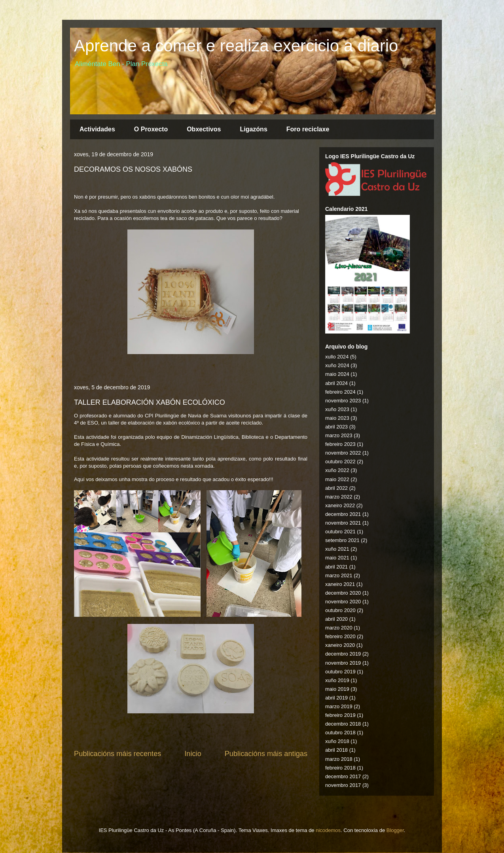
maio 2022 (337, 479)
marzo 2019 (339, 706)
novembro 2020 (343, 602)
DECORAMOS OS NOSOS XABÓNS (133, 169)
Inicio (193, 754)
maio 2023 (337, 418)
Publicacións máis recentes (117, 754)
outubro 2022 (340, 462)
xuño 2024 (337, 365)
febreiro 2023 (340, 444)
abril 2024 (336, 383)
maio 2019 (337, 689)
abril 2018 (336, 750)
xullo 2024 (337, 357)
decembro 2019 (343, 654)
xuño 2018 (337, 741)
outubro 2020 (340, 610)
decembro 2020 (343, 593)
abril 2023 (336, 427)
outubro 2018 (340, 733)
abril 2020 (336, 619)
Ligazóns (253, 129)
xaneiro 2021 (340, 584)
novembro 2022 (343, 453)
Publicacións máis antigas (266, 754)
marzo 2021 (339, 575)
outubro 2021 (340, 532)
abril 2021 (336, 567)
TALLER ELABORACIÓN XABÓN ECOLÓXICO (150, 402)
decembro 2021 (343, 514)
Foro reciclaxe (308, 129)
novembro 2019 (343, 663)
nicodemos (328, 830)
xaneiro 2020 (340, 645)
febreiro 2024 (340, 392)
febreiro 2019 (340, 715)
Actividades (97, 129)
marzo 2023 (339, 435)
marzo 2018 (339, 759)
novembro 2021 (343, 523)
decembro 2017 (343, 776)
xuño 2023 (337, 409)
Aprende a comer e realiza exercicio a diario (236, 46)
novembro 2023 (343, 401)
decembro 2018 (343, 724)
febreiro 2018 (340, 768)
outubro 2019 (340, 672)
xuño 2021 (337, 549)
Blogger (395, 830)
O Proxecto (151, 129)
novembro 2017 (343, 785)
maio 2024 (337, 374)
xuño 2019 (337, 680)
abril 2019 (336, 698)
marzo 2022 (339, 497)
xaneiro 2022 (340, 505)
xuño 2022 (337, 470)
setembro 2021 (342, 540)
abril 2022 (336, 488)
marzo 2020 (339, 628)
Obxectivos (204, 129)
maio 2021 (337, 558)
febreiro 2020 (340, 636)
